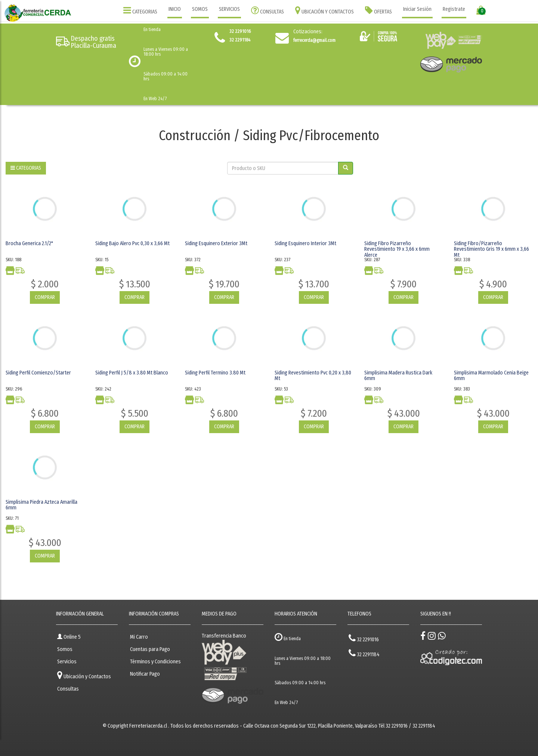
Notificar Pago (145, 674)
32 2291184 (364, 653)
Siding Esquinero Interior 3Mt (305, 243)
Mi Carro (139, 637)
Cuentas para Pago (150, 649)
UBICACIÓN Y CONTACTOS (324, 10)
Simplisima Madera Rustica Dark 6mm (398, 376)
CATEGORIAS (140, 10)
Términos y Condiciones (155, 662)
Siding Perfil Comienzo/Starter (38, 373)
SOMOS (200, 9)
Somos (65, 649)
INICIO (175, 9)
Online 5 (69, 637)
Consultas (68, 689)
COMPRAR (45, 297)
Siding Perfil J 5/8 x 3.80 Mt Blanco (132, 373)
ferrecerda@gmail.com (314, 40)
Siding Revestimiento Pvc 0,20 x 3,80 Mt (313, 376)
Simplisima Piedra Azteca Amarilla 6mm (41, 505)
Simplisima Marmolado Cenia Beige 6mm (491, 376)
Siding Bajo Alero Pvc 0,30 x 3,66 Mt (132, 243)
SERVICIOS (229, 9)
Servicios (67, 662)
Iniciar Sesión (417, 9)
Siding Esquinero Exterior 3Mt (216, 243)
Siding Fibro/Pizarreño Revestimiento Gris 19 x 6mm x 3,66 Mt (491, 249)
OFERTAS (378, 10)
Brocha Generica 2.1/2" (29, 243)
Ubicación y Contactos (84, 675)
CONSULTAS (268, 10)
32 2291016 (364, 638)
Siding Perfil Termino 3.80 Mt (215, 373)
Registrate (454, 9)
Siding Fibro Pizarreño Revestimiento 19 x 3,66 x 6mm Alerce (397, 249)
